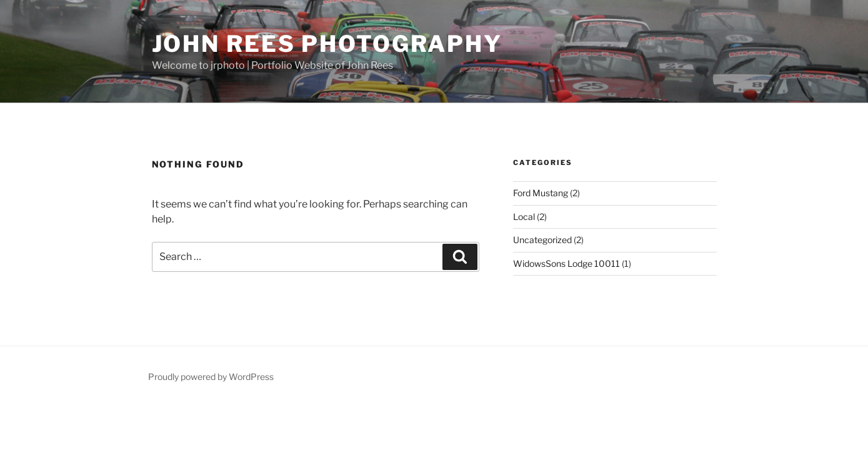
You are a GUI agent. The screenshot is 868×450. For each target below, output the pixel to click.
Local (524, 217)
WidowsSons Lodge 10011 (566, 263)
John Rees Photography (327, 44)
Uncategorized (542, 240)
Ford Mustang (541, 193)
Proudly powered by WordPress (211, 377)
